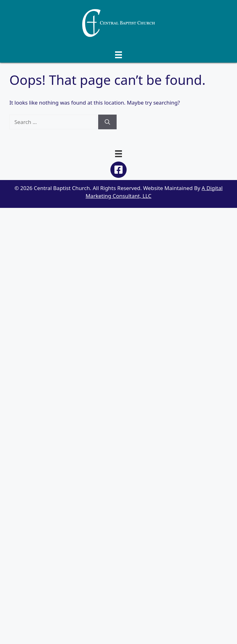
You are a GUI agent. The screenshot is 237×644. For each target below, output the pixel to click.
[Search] (107, 122)
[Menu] (119, 54)
